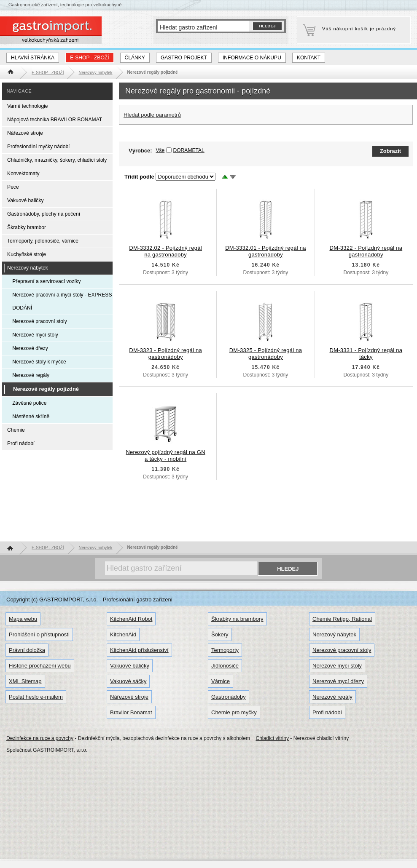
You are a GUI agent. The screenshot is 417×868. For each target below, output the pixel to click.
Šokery (220, 634)
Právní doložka (27, 650)
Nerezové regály (31, 375)
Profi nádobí (21, 443)
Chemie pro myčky (234, 712)
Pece (13, 187)
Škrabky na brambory (237, 619)
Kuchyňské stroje (27, 254)
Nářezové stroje (25, 133)
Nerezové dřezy (30, 348)
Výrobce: (147, 151)
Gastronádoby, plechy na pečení (44, 214)
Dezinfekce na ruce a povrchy (40, 738)
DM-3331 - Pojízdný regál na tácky (366, 354)
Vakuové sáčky (128, 681)
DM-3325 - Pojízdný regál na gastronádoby (266, 354)
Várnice (221, 681)
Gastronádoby (229, 697)
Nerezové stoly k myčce (39, 362)
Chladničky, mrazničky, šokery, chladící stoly (57, 160)
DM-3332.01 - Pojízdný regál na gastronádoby (266, 251)
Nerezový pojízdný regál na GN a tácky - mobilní (165, 455)
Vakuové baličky (25, 200)
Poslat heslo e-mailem (36, 697)
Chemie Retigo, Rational (342, 619)
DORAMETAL (189, 150)
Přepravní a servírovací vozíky (46, 281)
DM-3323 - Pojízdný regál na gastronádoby (165, 354)
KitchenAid (123, 634)
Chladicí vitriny (272, 738)
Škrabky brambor (27, 227)
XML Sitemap (25, 681)
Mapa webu (23, 619)
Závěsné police (29, 403)
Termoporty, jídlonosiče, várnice (43, 241)
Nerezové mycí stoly (35, 335)
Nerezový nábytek (28, 268)
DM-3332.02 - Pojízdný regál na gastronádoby (165, 251)
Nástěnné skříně (31, 417)
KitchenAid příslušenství (139, 650)
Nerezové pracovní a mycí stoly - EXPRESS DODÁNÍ (62, 301)
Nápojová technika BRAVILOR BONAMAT (55, 120)
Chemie (16, 430)
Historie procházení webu (40, 666)
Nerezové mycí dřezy (338, 681)
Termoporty (225, 650)
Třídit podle (139, 177)
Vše (160, 150)
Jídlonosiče (225, 666)
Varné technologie (27, 106)
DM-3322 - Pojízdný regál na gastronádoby (366, 251)
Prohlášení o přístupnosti (39, 634)
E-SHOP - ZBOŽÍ (89, 58)
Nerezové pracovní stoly (40, 321)
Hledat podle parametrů (152, 115)
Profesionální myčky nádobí (38, 147)
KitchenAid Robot (131, 619)
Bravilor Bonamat (131, 712)
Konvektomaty (23, 174)
